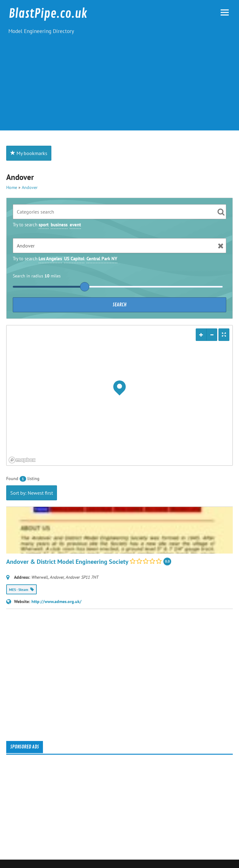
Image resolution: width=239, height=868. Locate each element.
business (59, 225)
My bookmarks (29, 153)
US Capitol (74, 259)
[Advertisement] (119, 87)
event (75, 225)
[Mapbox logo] (22, 460)
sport (44, 225)
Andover (30, 187)
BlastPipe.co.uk (48, 14)
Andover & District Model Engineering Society (67, 562)
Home (12, 187)
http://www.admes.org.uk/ (56, 601)
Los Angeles (50, 259)
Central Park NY (102, 259)
